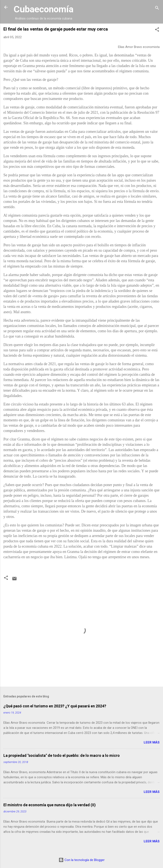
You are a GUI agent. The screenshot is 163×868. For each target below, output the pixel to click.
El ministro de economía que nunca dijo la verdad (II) (50, 805)
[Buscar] (157, 9)
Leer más (152, 742)
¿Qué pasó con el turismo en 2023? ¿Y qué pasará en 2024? (55, 706)
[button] (157, 30)
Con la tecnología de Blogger (82, 860)
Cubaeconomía (44, 9)
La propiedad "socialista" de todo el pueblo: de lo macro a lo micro (62, 755)
